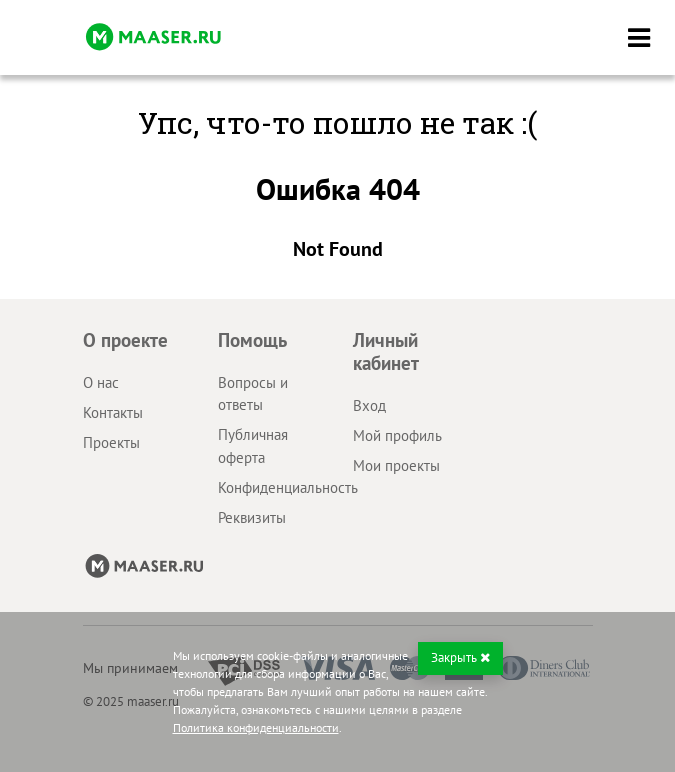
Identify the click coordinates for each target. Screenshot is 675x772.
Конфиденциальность (288, 487)
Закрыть (460, 657)
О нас (101, 382)
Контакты (113, 412)
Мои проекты (396, 465)
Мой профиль (397, 435)
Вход (369, 405)
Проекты (111, 442)
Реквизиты (252, 517)
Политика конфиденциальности (256, 727)
